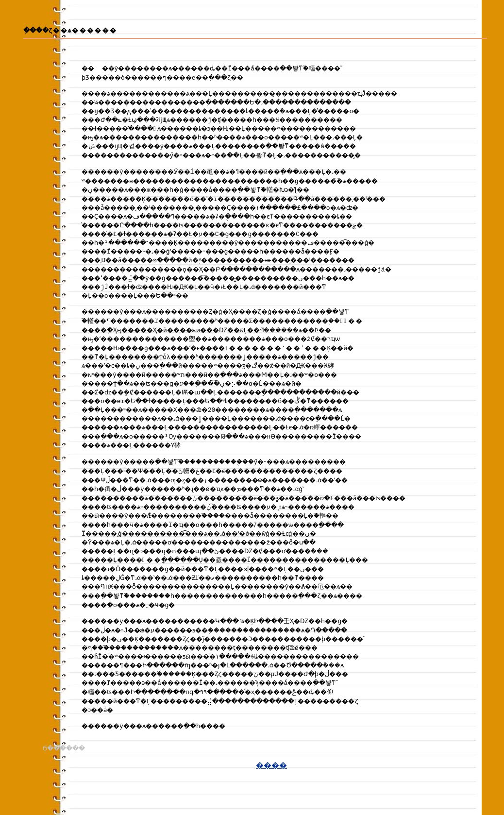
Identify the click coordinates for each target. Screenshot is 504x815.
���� (271, 787)
